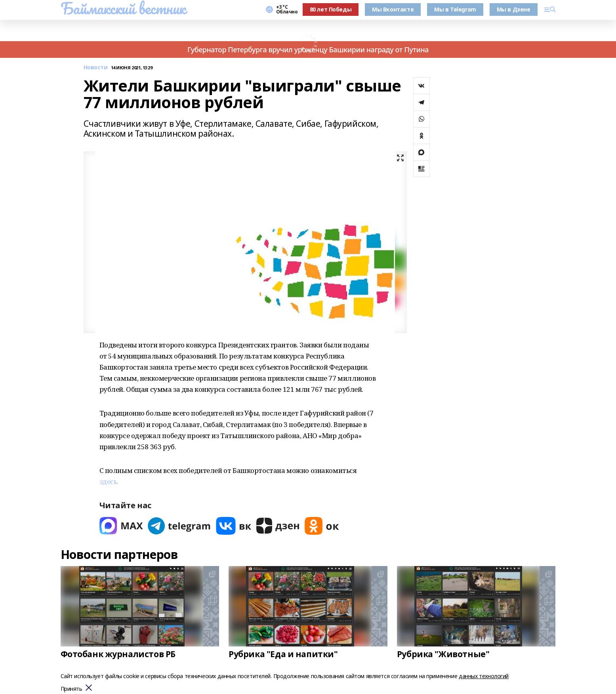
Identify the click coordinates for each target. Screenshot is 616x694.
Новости (96, 68)
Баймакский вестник (123, 8)
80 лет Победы (331, 9)
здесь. (109, 481)
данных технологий (484, 676)
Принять (72, 689)
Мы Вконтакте (393, 9)
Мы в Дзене (514, 9)
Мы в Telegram (455, 9)
